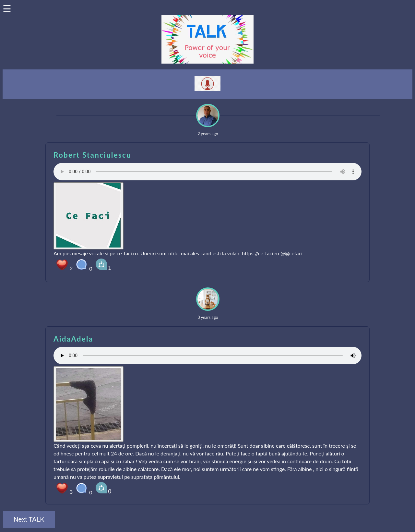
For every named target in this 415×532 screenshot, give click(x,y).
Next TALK (29, 519)
